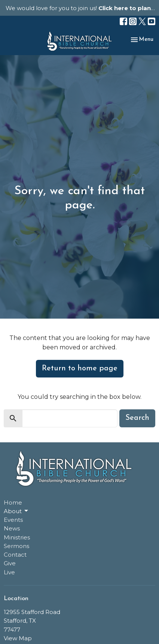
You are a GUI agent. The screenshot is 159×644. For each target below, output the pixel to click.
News (12, 528)
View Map (18, 638)
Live (9, 572)
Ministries (17, 537)
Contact (15, 555)
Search (137, 418)
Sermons (16, 546)
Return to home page (80, 368)
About (16, 511)
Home (13, 502)
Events (13, 520)
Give (10, 563)
